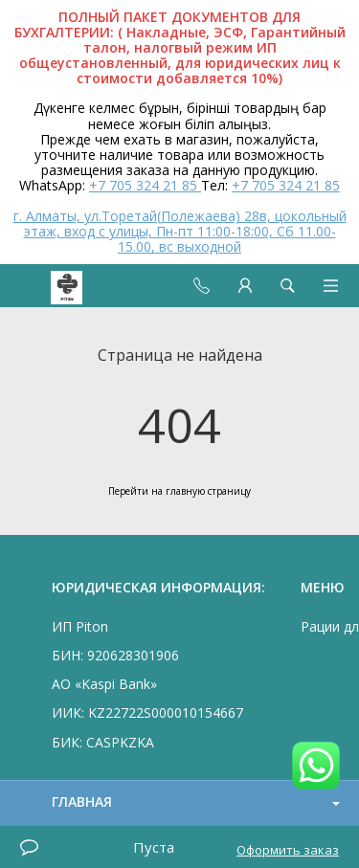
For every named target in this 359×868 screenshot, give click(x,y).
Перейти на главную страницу (179, 491)
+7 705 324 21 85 (145, 185)
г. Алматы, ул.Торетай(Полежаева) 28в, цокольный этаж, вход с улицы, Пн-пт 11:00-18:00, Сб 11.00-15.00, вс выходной (180, 231)
